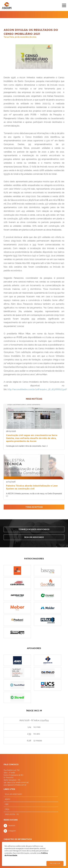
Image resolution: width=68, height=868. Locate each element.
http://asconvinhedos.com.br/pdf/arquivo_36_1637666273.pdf (37, 389)
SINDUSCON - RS (12, 814)
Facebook (12, 826)
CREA (7, 809)
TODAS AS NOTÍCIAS (34, 507)
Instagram (12, 831)
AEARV (8, 799)
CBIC (7, 804)
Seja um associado (34, 537)
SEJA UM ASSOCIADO (13, 794)
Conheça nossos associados (34, 529)
